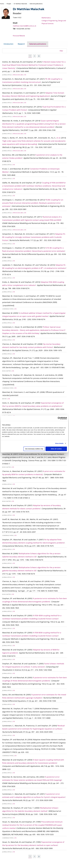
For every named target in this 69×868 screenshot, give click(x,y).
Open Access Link (18, 75)
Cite (25, 75)
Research (21, 44)
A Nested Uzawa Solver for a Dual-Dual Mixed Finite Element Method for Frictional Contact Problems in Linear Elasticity (34, 65)
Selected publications (38, 44)
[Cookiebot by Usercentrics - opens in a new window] (59, 418)
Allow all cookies (56, 449)
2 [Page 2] (34, 56)
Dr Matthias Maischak (20, 4)
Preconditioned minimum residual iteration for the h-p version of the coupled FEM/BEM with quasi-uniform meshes (32, 825)
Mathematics (46, 18)
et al (58, 138)
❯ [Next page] (39, 56)
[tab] (8, 44)
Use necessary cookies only (34, 449)
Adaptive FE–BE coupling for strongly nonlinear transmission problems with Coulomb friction (34, 237)
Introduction (8, 44)
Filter (61, 51)
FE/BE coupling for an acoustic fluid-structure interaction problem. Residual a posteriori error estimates (33, 203)
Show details (59, 443)
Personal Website (19, 36)
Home (2, 4)
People (9, 4)
